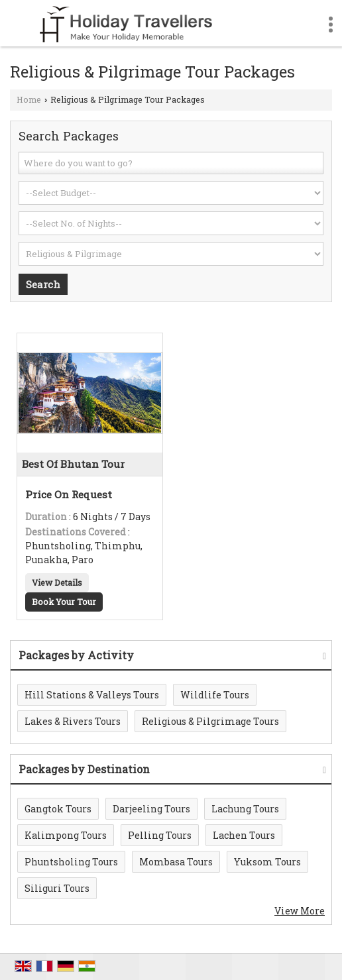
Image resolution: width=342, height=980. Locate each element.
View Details (57, 582)
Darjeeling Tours (151, 809)
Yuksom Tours (267, 862)
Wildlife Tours (215, 695)
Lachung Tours (245, 809)
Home (29, 99)
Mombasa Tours (176, 862)
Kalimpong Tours (66, 835)
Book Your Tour (64, 602)
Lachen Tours (244, 835)
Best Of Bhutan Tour (73, 464)
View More (300, 911)
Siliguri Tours (57, 888)
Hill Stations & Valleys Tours (92, 695)
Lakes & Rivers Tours (73, 721)
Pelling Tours (160, 835)
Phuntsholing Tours (71, 862)
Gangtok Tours (58, 809)
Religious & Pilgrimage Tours (210, 721)
